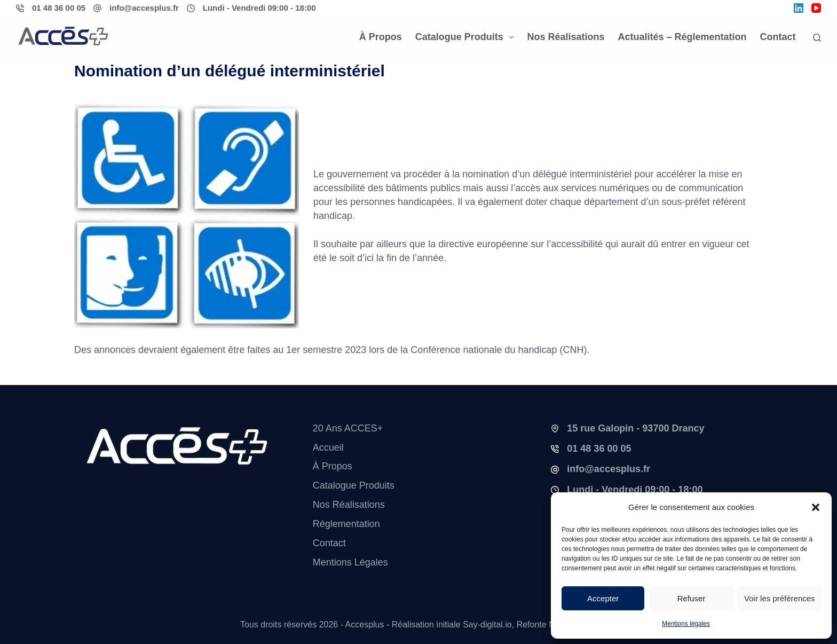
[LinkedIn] (799, 8)
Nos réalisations (566, 37)
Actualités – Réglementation (682, 37)
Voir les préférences (780, 598)
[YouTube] (816, 8)
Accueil (328, 447)
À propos (381, 37)
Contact (778, 37)
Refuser (692, 598)
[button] (816, 507)
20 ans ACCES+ (348, 428)
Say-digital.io (487, 625)
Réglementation (346, 524)
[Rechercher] (817, 38)
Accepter (603, 598)
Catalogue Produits (467, 37)
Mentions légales (686, 624)
